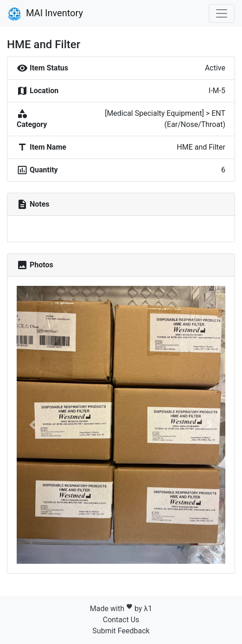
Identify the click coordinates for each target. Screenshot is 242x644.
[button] (32, 425)
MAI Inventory (45, 14)
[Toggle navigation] (222, 13)
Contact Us (121, 620)
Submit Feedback (121, 631)
